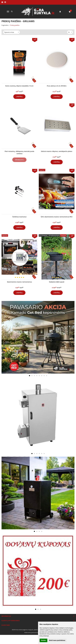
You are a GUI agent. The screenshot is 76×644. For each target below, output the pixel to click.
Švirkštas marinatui (19, 217)
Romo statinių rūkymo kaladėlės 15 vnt (19, 86)
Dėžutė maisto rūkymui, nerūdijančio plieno (57, 151)
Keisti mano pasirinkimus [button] (57, 640)
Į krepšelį (19, 97)
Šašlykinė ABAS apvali (57, 282)
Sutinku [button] (43, 640)
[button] (30, 376)
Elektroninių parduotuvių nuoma (33, 633)
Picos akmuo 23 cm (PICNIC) (57, 86)
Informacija (6, 616)
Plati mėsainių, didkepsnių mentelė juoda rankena (19, 152)
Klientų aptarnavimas (11, 621)
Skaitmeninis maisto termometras (19, 282)
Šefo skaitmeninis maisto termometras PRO (57, 217)
